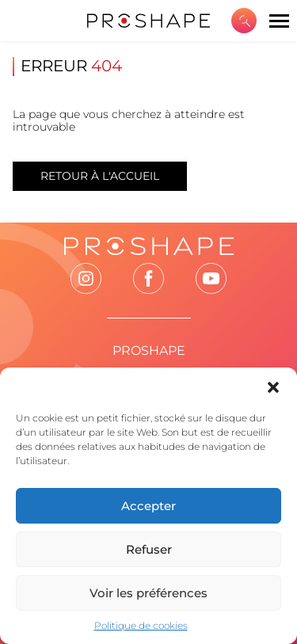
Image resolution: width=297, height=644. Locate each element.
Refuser (149, 549)
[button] (273, 387)
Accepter (148, 506)
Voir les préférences (148, 593)
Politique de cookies (141, 625)
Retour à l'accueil (100, 176)
